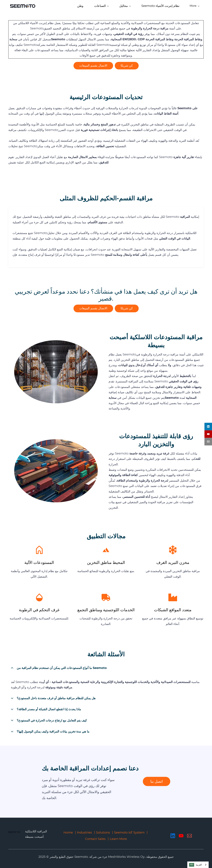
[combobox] (198, 865)
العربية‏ (195, 865)
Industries (84, 833)
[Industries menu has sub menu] (71, 7)
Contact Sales (95, 839)
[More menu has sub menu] (197, 7)
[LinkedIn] (173, 836)
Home (68, 833)
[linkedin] (208, 426)
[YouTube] (181, 836)
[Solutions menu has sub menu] (95, 7)
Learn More (118, 839)
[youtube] (208, 434)
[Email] (189, 836)
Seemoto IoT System (129, 833)
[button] (106, 668)
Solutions (103, 833)
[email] (208, 442)
